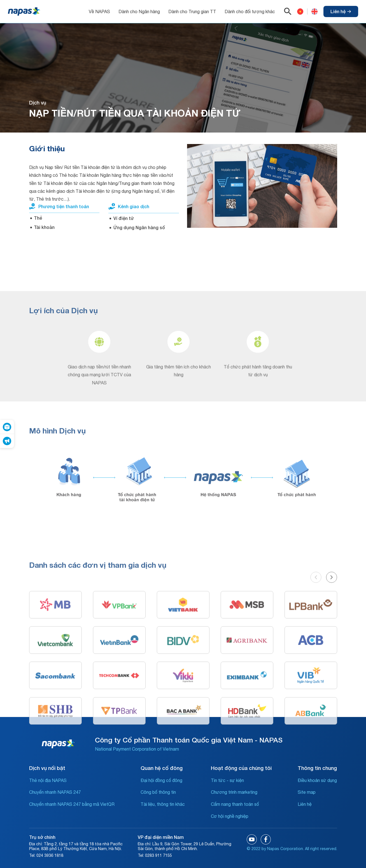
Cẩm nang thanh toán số (235, 804)
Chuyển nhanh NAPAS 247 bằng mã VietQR (72, 804)
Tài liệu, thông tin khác (163, 804)
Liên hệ (341, 11)
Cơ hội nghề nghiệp (230, 816)
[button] (316, 648)
